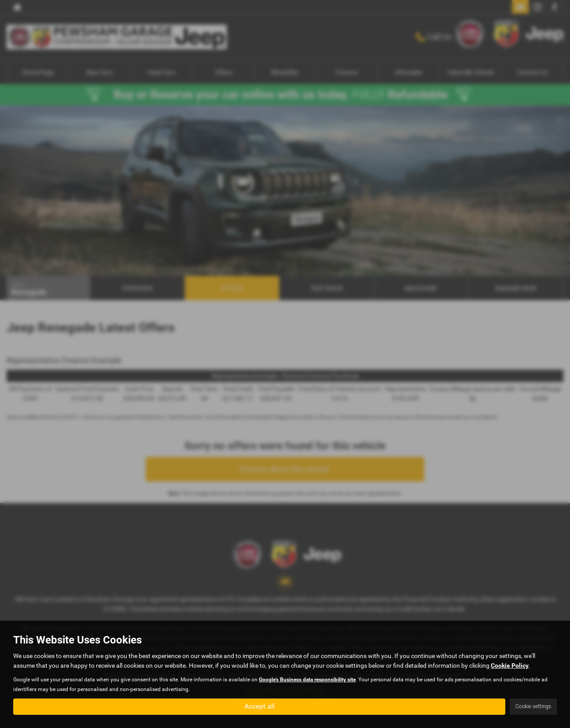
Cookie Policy (510, 665)
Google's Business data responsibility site (307, 680)
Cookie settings (533, 706)
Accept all (259, 706)
